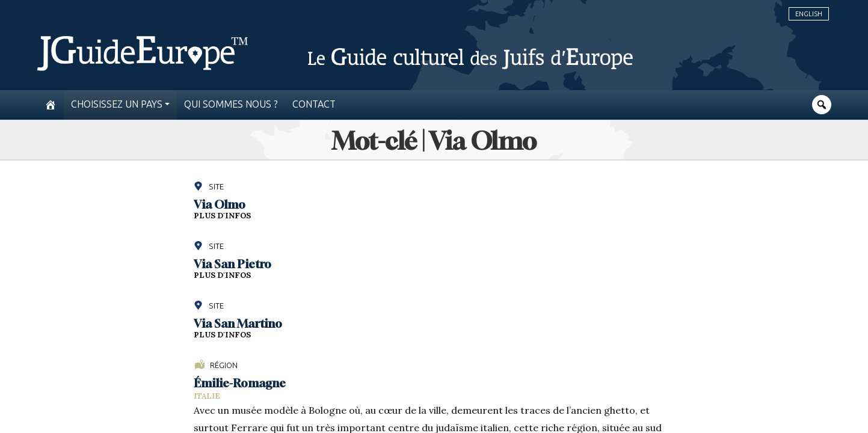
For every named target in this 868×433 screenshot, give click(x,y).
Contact (314, 104)
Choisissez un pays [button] (117, 104)
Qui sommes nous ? (231, 104)
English (809, 14)
